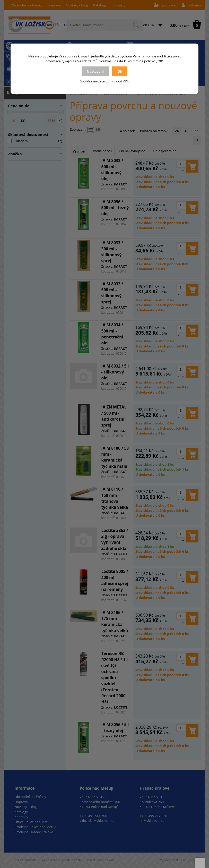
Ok (120, 71)
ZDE (126, 81)
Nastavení (95, 71)
